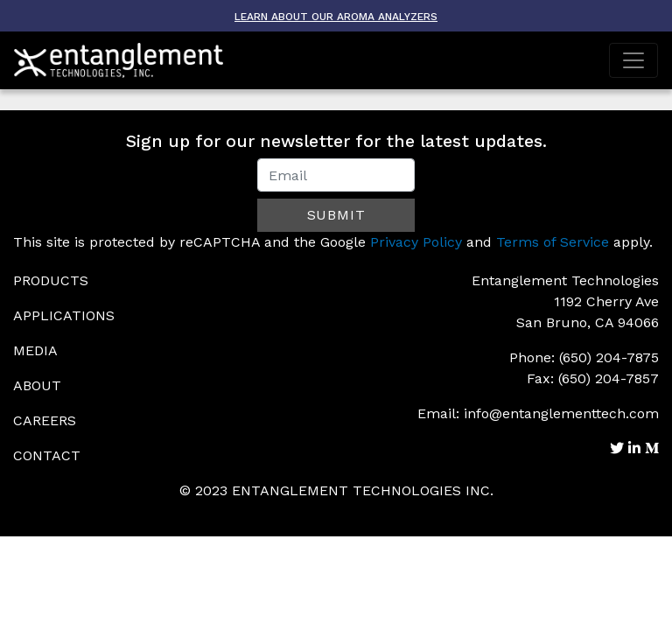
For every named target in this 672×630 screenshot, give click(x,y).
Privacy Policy (416, 242)
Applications (64, 315)
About (37, 385)
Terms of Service (553, 242)
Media (35, 350)
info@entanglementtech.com (561, 413)
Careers (45, 420)
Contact (47, 455)
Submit (336, 215)
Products (51, 280)
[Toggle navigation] (633, 60)
